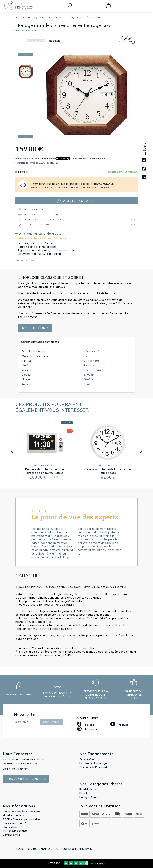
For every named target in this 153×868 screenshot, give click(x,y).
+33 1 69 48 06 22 (15, 769)
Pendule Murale (89, 789)
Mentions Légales (14, 815)
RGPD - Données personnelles (22, 819)
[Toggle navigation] (148, 6)
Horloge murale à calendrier (84, 17)
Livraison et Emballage (93, 763)
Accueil (21, 17)
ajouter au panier (76, 201)
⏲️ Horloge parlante (15, 831)
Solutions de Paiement (93, 767)
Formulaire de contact (26, 779)
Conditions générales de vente (22, 812)
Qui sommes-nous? (14, 823)
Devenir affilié (11, 835)
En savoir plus (25, 260)
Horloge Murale (39, 17)
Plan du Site (10, 827)
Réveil (83, 793)
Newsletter (26, 714)
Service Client (88, 759)
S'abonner (51, 722)
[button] (12, 451)
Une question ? (36, 328)
